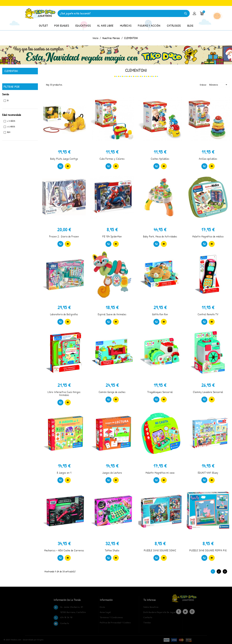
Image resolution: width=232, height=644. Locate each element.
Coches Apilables (160, 159)
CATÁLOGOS (174, 25)
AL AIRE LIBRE (105, 25)
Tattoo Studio (112, 550)
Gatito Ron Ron (160, 314)
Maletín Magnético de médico (208, 236)
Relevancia (219, 85)
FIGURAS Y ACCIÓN (149, 25)
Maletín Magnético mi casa (160, 473)
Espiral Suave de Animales (112, 314)
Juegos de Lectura (112, 473)
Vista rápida (68, 166)
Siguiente (225, 572)
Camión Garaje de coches (112, 392)
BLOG (190, 25)
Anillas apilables (208, 159)
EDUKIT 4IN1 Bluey (208, 473)
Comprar (60, 166)
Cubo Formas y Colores (112, 159)
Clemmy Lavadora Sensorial (208, 392)
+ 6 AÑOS (11, 127)
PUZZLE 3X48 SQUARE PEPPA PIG (208, 550)
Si (8, 100)
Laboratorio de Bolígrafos (64, 314)
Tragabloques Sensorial (160, 392)
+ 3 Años (11, 121)
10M (9, 132)
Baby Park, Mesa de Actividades (160, 236)
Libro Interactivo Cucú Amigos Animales (64, 394)
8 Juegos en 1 (64, 473)
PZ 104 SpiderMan (112, 236)
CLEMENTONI (11, 71)
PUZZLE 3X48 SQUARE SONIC (160, 550)
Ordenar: (203, 85)
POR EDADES (62, 25)
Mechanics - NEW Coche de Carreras (64, 550)
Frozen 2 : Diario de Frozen (64, 236)
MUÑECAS (126, 25)
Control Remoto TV (208, 314)
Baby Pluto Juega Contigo (64, 159)
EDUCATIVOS (83, 25)
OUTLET (43, 25)
